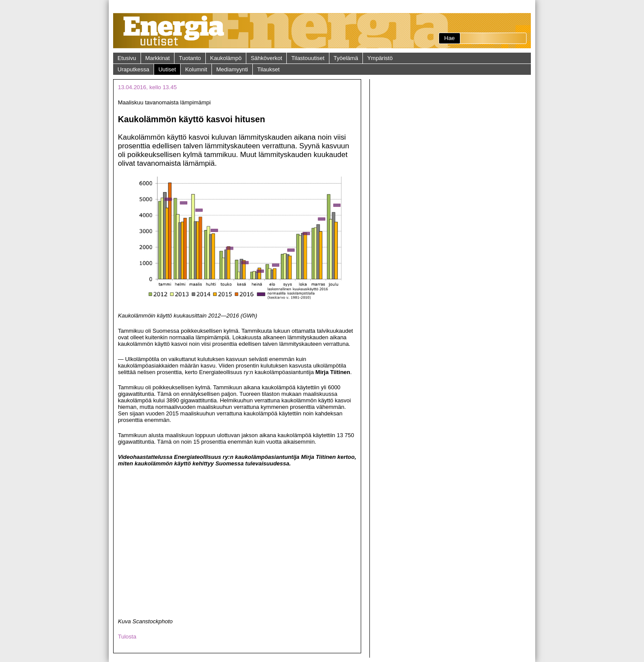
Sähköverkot (266, 58)
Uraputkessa (133, 69)
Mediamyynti (232, 69)
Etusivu (127, 58)
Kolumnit (196, 69)
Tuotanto (190, 58)
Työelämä (346, 58)
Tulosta (127, 637)
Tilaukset (268, 69)
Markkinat (158, 58)
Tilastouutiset (308, 58)
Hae (449, 38)
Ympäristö (380, 58)
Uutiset (167, 69)
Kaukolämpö (226, 58)
